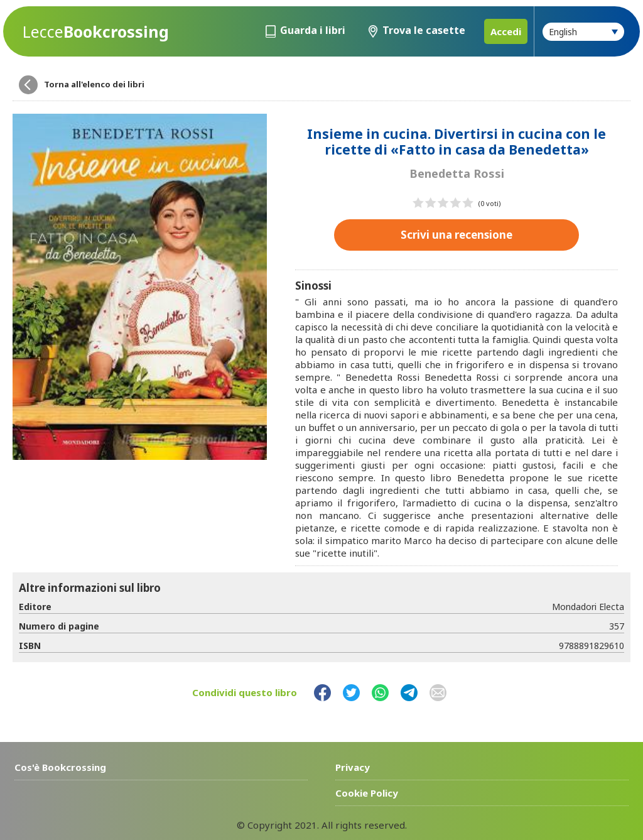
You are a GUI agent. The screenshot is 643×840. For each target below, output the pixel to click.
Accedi (506, 31)
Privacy (353, 767)
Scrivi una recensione (457, 235)
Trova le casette (424, 30)
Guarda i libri (313, 30)
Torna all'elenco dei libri (94, 84)
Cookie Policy (367, 793)
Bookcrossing (96, 32)
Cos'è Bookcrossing (60, 767)
